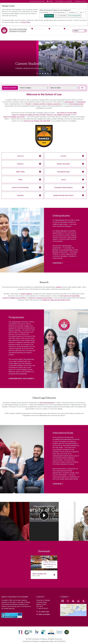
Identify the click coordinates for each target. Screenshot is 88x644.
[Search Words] (80, 31)
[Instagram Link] (63, 592)
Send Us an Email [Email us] (44, 605)
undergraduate (69, 102)
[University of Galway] (14, 30)
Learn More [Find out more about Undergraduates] (57, 263)
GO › (83, 88)
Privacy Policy (26, 22)
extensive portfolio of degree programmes (47, 104)
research (59, 287)
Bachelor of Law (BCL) (68, 231)
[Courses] (6, 38)
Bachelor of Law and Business (63, 250)
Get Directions (44, 603)
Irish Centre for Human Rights (67, 113)
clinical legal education (76, 104)
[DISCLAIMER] (16, 640)
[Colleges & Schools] (40, 38)
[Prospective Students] (38, 29)
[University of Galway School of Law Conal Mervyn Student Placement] (77, 516)
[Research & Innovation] (50, 38)
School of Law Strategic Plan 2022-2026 (37, 121)
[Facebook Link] (68, 592)
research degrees (26, 294)
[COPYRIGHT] (43, 640)
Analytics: (72, 12)
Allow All (50, 16)
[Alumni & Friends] (72, 38)
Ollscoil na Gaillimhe (38, 1)
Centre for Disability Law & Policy (14, 117)
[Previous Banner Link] (37, 74)
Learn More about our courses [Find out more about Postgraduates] (21, 378)
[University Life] (16, 38)
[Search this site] (85, 31)
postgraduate (81, 102)
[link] (20, 623)
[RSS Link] (84, 592)
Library (51, 1)
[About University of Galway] (28, 38)
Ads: (81, 12)
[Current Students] (54, 29)
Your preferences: (59, 12)
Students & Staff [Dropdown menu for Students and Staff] (80, 1)
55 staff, (28, 104)
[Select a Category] (33, 88)
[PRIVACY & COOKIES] (30, 640)
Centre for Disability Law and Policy (14, 298)
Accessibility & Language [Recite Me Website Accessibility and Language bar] (64, 1)
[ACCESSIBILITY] (72, 640)
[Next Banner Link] (51, 74)
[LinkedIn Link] (78, 592)
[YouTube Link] (73, 592)
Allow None (62, 16)
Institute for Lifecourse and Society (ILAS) (56, 300)
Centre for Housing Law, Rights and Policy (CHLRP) (29, 115)
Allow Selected (75, 16)
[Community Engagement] (82, 38)
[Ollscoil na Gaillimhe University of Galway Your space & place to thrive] (44, 517)
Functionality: (44, 12)
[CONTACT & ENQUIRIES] (58, 640)
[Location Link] (73, 606)
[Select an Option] (64, 88)
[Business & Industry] (61, 38)
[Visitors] (67, 29)
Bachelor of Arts (58, 252)
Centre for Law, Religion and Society (58, 115)
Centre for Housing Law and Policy (40, 298)
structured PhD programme (18, 374)
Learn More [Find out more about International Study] (57, 484)
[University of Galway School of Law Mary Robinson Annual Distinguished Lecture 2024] (11, 516)
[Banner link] (40, 74)
